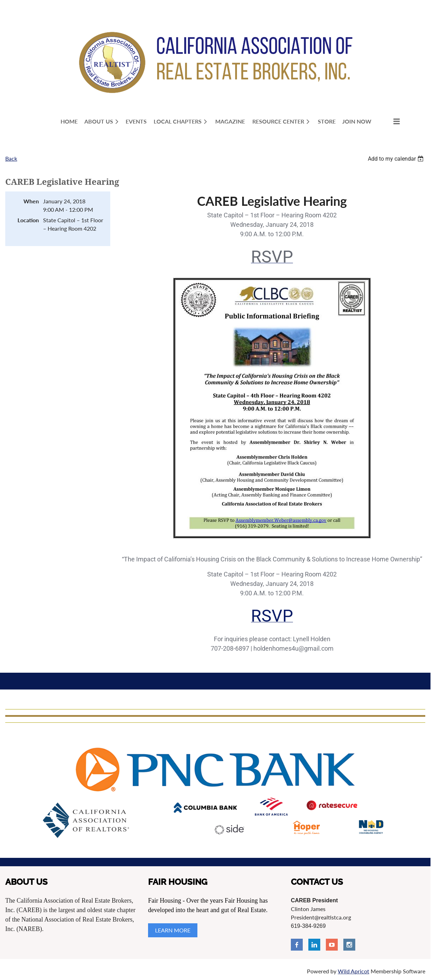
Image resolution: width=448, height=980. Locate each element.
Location (28, 220)
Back (11, 158)
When (31, 201)
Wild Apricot (353, 971)
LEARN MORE (173, 930)
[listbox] (397, 159)
